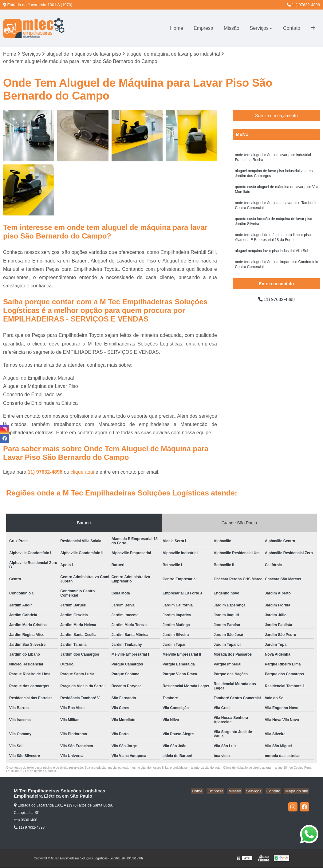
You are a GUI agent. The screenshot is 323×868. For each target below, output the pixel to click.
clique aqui (83, 473)
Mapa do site (297, 792)
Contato (292, 28)
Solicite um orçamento (276, 116)
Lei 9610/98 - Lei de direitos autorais (31, 772)
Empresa (203, 28)
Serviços (259, 28)
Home (177, 28)
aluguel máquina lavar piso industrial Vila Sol (271, 259)
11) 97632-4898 (303, 5)
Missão (232, 28)
